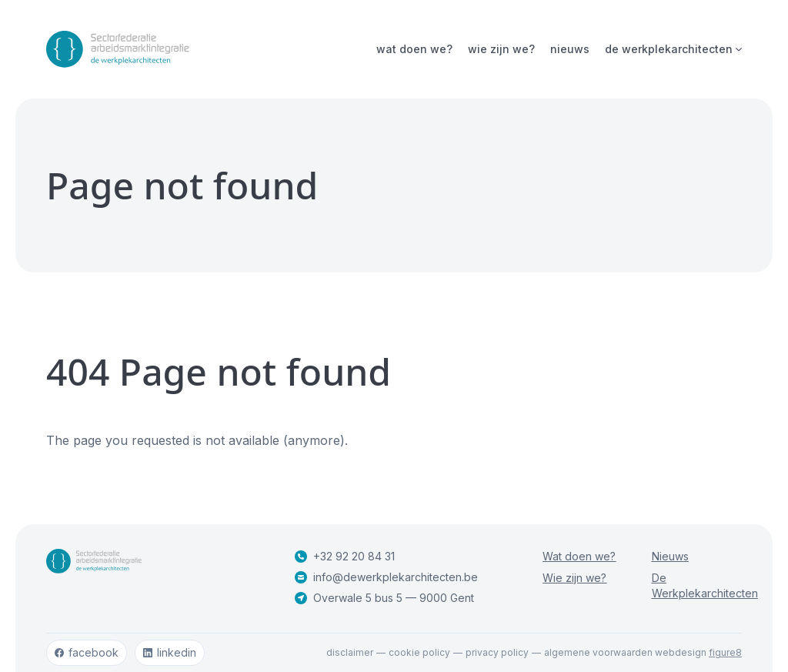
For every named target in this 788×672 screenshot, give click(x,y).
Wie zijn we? (501, 49)
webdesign (698, 652)
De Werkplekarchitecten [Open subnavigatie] (673, 49)
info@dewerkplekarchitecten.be (386, 577)
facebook (87, 652)
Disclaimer (350, 652)
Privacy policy (497, 652)
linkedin (170, 652)
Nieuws (570, 49)
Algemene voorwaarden (598, 652)
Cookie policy (419, 652)
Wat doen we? (414, 49)
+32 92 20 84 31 (345, 556)
